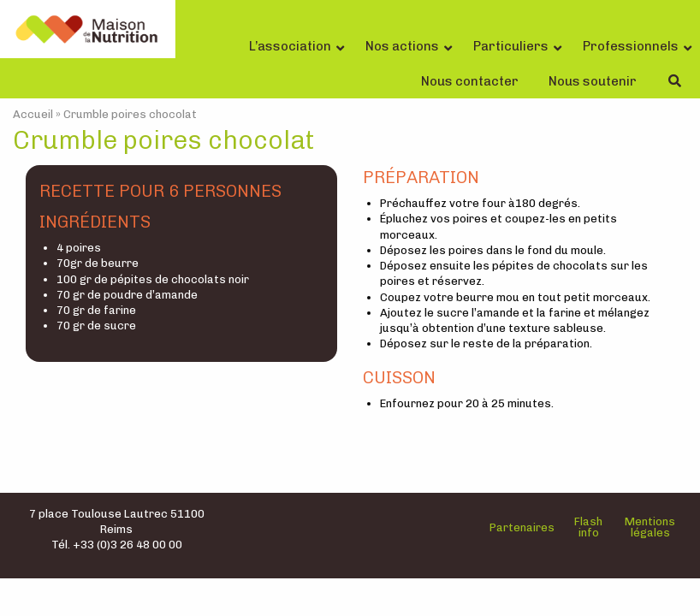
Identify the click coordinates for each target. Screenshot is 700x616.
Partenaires (522, 527)
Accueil (33, 114)
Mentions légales (650, 527)
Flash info (588, 527)
